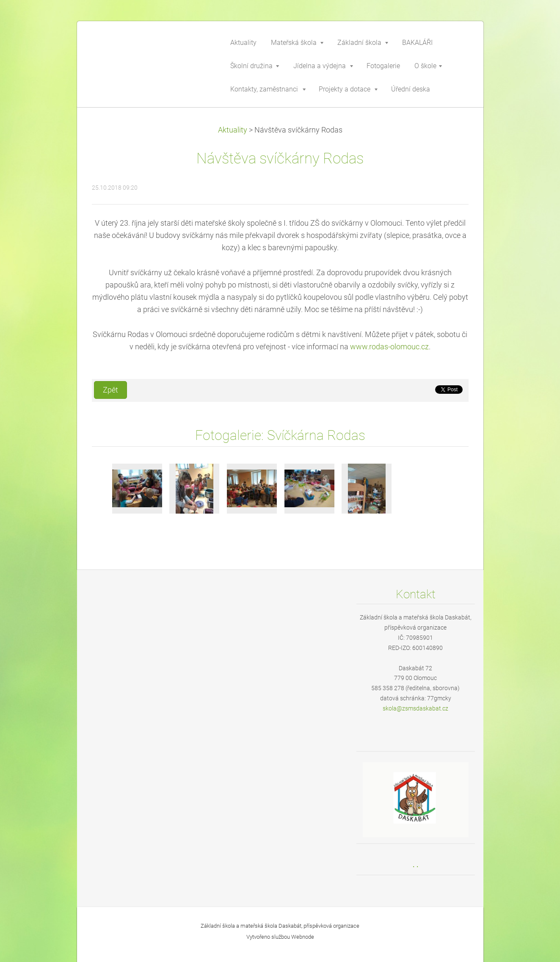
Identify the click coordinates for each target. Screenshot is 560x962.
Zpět (110, 390)
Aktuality (233, 130)
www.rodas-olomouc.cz (389, 347)
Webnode (303, 937)
